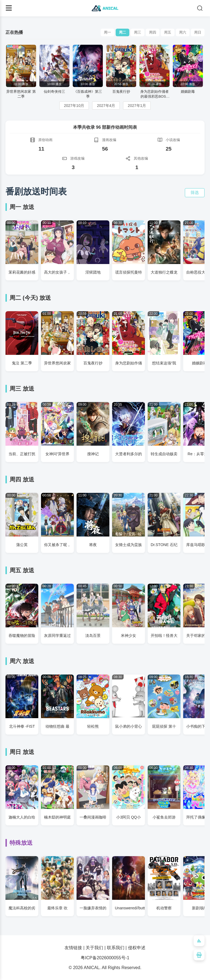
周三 (138, 32)
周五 (168, 32)
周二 (122, 32)
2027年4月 (106, 106)
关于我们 (94, 948)
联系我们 (116, 948)
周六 (183, 32)
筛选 (195, 192)
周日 (198, 32)
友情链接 (73, 948)
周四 (153, 32)
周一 (107, 32)
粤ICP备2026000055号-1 (105, 958)
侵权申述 (137, 948)
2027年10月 (74, 106)
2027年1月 (137, 106)
